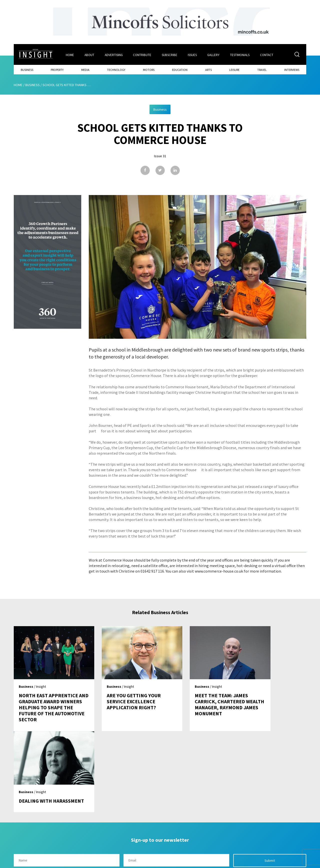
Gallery (214, 54)
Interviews (292, 69)
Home (70, 54)
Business (27, 69)
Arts (208, 69)
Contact (268, 54)
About (89, 54)
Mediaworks (56, 863)
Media (85, 69)
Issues (193, 54)
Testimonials (241, 54)
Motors (149, 69)
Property (57, 69)
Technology (116, 69)
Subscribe (170, 54)
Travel (262, 69)
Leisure (234, 69)
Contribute (143, 54)
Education (180, 69)
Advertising (114, 54)
